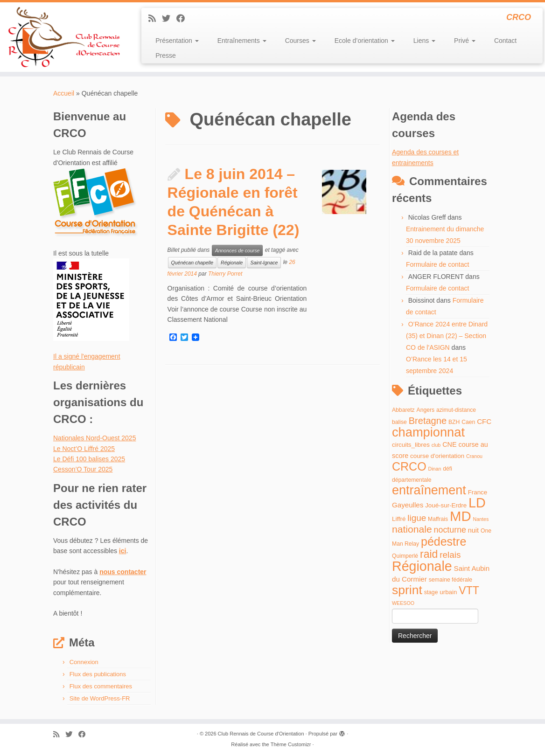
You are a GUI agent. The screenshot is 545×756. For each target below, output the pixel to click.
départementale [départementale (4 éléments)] (412, 480)
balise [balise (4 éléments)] (399, 422)
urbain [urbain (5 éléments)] (448, 592)
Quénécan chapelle (192, 263)
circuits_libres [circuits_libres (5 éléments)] (411, 445)
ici (123, 551)
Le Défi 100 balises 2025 (89, 459)
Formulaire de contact (437, 264)
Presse (166, 55)
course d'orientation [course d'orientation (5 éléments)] (437, 456)
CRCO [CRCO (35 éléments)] (409, 466)
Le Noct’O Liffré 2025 (84, 449)
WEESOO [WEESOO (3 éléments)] (403, 603)
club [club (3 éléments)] (436, 445)
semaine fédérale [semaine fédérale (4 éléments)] (451, 580)
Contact (505, 41)
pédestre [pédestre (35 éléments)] (444, 541)
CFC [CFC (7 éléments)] (484, 421)
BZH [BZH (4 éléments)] (454, 422)
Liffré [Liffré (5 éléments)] (399, 519)
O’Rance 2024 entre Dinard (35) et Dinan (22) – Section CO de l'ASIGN (447, 336)
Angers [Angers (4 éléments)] (426, 410)
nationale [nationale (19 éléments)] (412, 529)
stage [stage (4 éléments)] (431, 592)
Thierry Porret (225, 274)
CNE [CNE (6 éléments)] (449, 444)
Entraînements (242, 41)
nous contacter (123, 572)
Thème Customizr (291, 744)
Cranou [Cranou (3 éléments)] (474, 456)
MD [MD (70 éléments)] (461, 516)
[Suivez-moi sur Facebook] (184, 19)
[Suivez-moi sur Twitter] (169, 19)
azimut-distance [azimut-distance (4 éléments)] (456, 410)
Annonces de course (238, 250)
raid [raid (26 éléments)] (429, 554)
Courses (300, 41)
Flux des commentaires (101, 686)
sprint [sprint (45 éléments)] (407, 590)
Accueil (64, 93)
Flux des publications (98, 674)
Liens (424, 41)
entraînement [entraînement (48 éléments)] (429, 490)
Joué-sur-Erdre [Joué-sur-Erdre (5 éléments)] (446, 505)
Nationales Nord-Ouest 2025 (94, 438)
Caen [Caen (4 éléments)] (468, 422)
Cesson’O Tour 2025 (83, 469)
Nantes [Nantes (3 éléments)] (481, 519)
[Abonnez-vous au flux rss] (155, 19)
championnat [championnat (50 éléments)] (428, 432)
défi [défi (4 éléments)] (447, 469)
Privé (465, 41)
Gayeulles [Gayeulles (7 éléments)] (408, 505)
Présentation (177, 41)
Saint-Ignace (264, 263)
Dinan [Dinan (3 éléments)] (435, 469)
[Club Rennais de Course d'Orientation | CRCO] (64, 37)
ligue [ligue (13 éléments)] (417, 518)
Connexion (84, 662)
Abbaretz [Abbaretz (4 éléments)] (403, 410)
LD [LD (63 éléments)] (477, 503)
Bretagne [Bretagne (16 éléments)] (428, 421)
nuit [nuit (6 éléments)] (473, 530)
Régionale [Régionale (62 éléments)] (422, 566)
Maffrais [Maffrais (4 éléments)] (438, 519)
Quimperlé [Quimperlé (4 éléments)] (405, 556)
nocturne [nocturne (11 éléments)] (450, 530)
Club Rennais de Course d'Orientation (261, 734)
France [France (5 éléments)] (478, 492)
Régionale (232, 263)
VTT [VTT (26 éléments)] (469, 590)
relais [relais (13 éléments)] (450, 555)
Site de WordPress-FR (100, 698)
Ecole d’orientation (365, 41)
